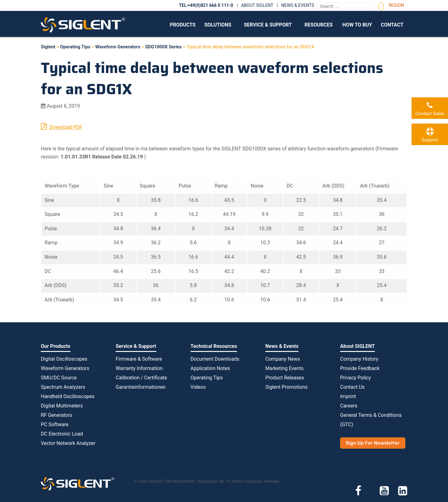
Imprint (348, 396)
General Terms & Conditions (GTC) (371, 420)
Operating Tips (207, 378)
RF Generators (57, 415)
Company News (283, 359)
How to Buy (357, 25)
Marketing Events (284, 368)
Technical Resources (214, 346)
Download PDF (62, 126)
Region (396, 5)
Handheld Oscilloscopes (68, 396)
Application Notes (210, 368)
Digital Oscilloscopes (64, 359)
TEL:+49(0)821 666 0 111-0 (206, 5)
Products (183, 25)
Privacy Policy (356, 378)
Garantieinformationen (141, 387)
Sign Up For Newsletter (373, 443)
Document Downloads (215, 359)
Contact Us (352, 387)
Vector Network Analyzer (68, 443)
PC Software (55, 424)
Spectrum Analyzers (63, 387)
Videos (198, 387)
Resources (319, 25)
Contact (392, 25)
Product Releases (285, 378)
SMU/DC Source (59, 378)
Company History (359, 359)
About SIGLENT (257, 5)
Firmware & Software (139, 359)
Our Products (56, 346)
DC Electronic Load (62, 434)
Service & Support (268, 25)
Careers (349, 406)
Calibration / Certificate (141, 378)
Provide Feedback (360, 368)
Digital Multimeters (62, 406)
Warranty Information (139, 368)
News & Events (298, 5)
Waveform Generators (65, 368)
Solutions (218, 25)
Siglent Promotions (287, 387)
